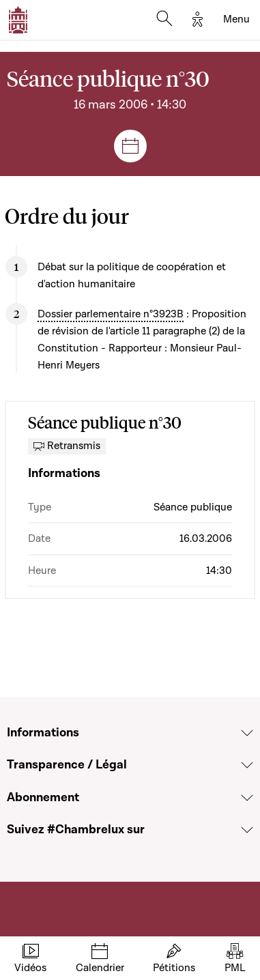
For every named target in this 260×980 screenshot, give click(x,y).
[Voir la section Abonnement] (247, 798)
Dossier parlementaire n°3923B (111, 314)
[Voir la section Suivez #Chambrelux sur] (247, 830)
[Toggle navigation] (236, 20)
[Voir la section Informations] (247, 733)
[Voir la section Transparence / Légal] (247, 765)
